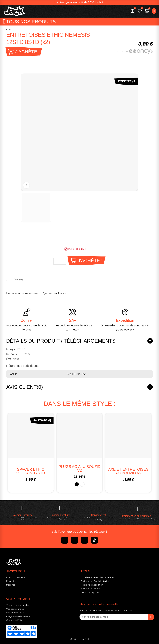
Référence (13, 354)
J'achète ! (27, 52)
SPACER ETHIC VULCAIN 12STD (31, 471)
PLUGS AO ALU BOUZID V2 (80, 468)
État (9, 359)
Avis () (18, 279)
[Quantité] (60, 261)
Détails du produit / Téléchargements (61, 341)
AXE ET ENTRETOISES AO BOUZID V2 (128, 471)
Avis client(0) (25, 387)
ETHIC (9, 29)
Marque (11, 349)
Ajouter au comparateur (23, 293)
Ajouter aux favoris (55, 293)
